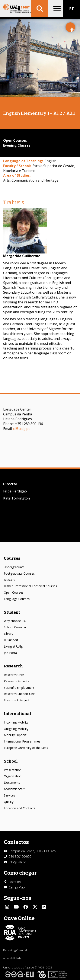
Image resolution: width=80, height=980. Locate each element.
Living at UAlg (13, 646)
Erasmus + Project (17, 700)
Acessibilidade (12, 958)
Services (9, 795)
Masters (9, 580)
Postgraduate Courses (19, 573)
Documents (12, 783)
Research (13, 666)
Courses (12, 558)
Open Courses (14, 592)
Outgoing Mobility (16, 729)
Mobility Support (15, 735)
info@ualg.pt (17, 862)
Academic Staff (14, 789)
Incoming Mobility (16, 722)
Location (15, 882)
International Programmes (22, 741)
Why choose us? (15, 621)
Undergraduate (14, 567)
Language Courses (17, 599)
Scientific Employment (19, 688)
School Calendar (15, 627)
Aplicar (40, 9)
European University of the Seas (26, 748)
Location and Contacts (20, 808)
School (11, 761)
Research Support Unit (19, 694)
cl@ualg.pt (21, 429)
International (17, 713)
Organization (13, 776)
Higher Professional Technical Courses (30, 586)
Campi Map (17, 887)
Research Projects (16, 681)
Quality (9, 802)
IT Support (11, 640)
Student (12, 612)
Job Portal (11, 653)
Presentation (13, 770)
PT (72, 9)
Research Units (14, 675)
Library (9, 634)
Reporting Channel (15, 950)
